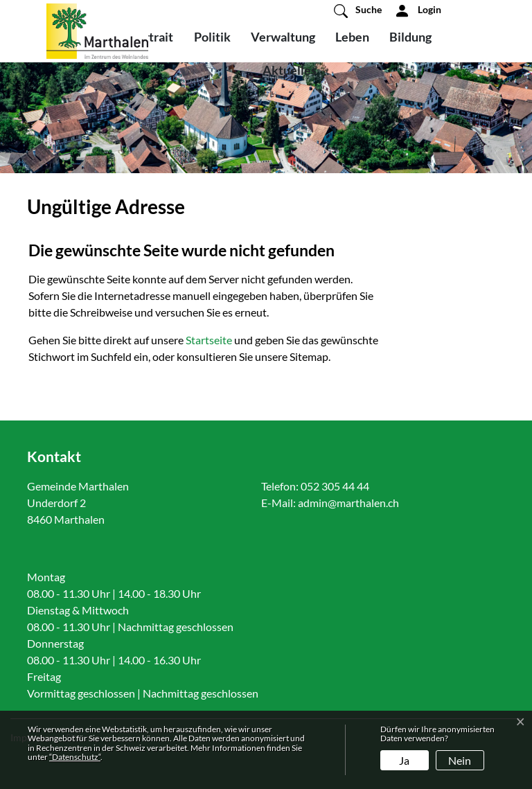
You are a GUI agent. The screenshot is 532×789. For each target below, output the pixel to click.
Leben (352, 37)
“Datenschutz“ (75, 757)
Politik (212, 37)
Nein (460, 760)
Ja (404, 760)
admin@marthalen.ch (348, 503)
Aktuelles (290, 70)
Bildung (410, 37)
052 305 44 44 (335, 486)
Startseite (209, 340)
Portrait (151, 37)
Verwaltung (283, 37)
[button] (358, 10)
